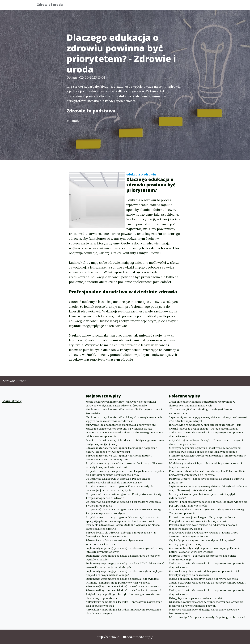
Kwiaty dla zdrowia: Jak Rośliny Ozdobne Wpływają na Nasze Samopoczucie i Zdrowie (123, 527)
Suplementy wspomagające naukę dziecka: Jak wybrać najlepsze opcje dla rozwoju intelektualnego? (125, 573)
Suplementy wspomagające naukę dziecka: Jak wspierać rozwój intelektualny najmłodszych (125, 550)
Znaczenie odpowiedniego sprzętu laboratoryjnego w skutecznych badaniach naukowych (202, 404)
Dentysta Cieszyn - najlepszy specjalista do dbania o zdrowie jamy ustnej (206, 481)
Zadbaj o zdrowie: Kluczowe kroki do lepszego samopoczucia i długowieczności (207, 434)
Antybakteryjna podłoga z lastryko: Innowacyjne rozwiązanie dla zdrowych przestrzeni (123, 596)
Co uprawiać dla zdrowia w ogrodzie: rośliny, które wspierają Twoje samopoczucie (123, 504)
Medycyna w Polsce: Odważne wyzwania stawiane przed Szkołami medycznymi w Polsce (204, 534)
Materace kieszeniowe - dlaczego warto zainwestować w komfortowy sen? (204, 611)
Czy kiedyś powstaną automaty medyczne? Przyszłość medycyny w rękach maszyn (202, 542)
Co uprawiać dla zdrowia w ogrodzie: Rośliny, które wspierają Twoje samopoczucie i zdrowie (123, 496)
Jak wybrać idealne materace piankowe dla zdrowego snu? (122, 425)
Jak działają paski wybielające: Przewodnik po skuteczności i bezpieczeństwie (205, 465)
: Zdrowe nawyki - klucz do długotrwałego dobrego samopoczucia (200, 411)
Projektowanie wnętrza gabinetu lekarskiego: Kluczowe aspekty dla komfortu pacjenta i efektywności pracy (125, 473)
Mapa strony (12, 401)
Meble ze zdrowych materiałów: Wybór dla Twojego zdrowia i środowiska (124, 411)
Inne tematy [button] (201, 6)
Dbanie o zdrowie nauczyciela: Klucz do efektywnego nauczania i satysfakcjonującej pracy (125, 442)
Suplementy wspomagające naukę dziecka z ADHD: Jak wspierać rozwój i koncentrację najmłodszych (125, 565)
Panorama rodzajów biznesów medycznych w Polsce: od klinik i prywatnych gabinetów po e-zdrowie (208, 473)
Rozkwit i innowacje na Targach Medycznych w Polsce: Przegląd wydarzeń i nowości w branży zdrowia (203, 519)
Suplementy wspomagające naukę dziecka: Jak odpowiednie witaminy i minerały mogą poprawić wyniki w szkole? (122, 581)
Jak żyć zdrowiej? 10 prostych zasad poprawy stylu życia (203, 579)
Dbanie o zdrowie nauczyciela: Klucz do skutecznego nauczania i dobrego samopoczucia (125, 434)
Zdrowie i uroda (52, 5)
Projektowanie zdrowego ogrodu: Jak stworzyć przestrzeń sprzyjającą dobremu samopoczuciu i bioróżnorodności (122, 519)
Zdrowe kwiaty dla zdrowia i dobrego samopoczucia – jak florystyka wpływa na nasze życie (121, 534)
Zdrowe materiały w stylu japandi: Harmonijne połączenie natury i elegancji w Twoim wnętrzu (121, 450)
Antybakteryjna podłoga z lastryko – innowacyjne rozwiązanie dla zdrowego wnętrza (124, 604)
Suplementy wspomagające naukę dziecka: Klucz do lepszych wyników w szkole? (123, 558)
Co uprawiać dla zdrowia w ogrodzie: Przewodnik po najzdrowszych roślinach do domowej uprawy (118, 481)
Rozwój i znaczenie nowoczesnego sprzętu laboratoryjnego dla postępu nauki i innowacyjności (208, 504)
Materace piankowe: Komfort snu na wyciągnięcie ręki (119, 429)
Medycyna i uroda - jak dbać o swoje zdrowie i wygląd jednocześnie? (202, 496)
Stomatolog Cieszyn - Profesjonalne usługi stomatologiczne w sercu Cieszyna (207, 457)
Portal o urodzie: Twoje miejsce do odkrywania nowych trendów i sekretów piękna (203, 527)
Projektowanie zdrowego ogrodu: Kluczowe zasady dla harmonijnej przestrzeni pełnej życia (120, 488)
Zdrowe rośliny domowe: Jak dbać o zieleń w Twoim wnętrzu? (124, 586)
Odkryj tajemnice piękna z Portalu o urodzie (196, 598)
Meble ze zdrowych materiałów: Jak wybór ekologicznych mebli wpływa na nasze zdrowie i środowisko (124, 419)
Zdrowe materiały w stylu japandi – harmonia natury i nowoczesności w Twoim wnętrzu (119, 457)
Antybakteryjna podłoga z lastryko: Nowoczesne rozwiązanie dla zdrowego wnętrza (207, 442)
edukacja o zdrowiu (141, 174)
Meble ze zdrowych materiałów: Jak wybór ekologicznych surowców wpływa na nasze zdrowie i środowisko (121, 404)
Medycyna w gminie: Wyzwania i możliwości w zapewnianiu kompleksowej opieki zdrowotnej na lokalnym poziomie (205, 450)
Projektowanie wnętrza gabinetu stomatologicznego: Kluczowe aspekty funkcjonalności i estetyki (125, 465)
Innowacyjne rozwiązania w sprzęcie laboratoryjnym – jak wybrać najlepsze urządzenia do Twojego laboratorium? (205, 427)
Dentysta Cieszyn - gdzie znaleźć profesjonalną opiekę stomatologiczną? (203, 558)
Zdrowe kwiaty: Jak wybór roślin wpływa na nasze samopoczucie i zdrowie (116, 542)
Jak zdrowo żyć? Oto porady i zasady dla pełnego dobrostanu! (207, 617)
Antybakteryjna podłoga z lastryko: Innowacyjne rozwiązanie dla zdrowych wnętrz (123, 611)
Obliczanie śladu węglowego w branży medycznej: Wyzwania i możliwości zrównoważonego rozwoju (207, 604)
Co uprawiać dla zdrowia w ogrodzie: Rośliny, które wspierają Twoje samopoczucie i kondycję (123, 511)
